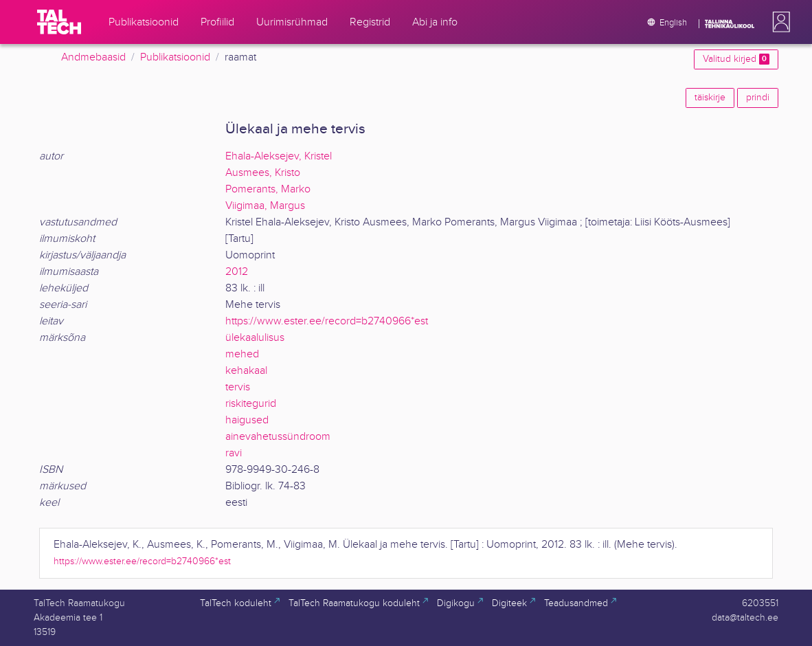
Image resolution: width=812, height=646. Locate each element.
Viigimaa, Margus (265, 206)
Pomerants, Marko (268, 189)
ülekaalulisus (255, 338)
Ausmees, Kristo (263, 173)
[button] (778, 22)
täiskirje (710, 98)
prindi (758, 98)
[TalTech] (59, 22)
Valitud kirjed (736, 59)
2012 (237, 272)
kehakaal (246, 371)
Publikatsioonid (175, 57)
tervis (238, 387)
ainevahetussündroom (278, 437)
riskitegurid (251, 404)
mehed (242, 354)
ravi (234, 453)
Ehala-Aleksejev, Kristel (279, 156)
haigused (247, 420)
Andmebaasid (93, 57)
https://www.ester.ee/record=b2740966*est (327, 321)
